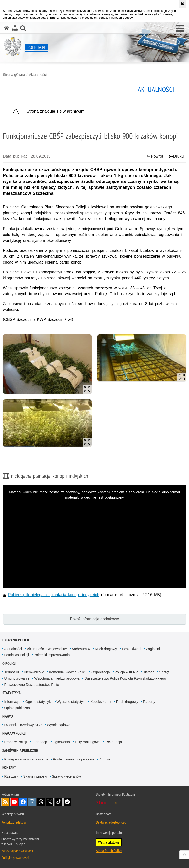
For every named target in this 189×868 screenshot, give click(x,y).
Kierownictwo (34, 672)
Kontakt (9, 768)
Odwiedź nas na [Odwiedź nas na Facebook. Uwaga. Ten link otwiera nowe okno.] (23, 802)
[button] (180, 29)
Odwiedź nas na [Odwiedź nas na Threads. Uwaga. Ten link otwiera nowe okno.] (41, 802)
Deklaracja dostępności (111, 822)
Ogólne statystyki (39, 702)
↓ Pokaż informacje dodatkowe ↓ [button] (94, 619)
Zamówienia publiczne (20, 750)
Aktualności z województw (47, 649)
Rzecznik (11, 776)
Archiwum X (81, 649)
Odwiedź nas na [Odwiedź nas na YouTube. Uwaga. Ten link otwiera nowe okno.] (14, 802)
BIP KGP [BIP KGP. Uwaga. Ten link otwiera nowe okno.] (115, 803)
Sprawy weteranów (66, 776)
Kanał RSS (5, 802)
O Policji (9, 663)
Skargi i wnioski (35, 776)
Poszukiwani (131, 649)
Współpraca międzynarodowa (57, 678)
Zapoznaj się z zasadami (17, 851)
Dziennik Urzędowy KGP (23, 725)
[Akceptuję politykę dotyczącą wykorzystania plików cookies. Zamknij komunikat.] (182, 4)
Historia (149, 672)
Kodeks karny (101, 702)
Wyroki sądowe (59, 725)
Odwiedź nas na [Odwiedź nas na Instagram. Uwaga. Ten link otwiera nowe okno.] (32, 802)
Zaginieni (153, 649)
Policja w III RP (126, 672)
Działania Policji (16, 640)
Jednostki (12, 672)
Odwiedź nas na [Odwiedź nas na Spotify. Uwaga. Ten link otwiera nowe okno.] (67, 802)
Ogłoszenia (61, 742)
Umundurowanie (17, 678)
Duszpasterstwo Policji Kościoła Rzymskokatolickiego (125, 678)
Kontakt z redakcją (14, 822)
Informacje (12, 702)
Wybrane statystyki (71, 702)
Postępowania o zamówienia (26, 759)
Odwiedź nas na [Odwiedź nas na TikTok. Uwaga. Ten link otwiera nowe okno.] (59, 802)
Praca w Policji (14, 733)
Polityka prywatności (15, 858)
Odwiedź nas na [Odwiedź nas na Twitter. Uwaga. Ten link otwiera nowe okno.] (50, 802)
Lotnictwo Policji (17, 655)
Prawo (8, 716)
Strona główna (14, 75)
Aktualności (38, 75)
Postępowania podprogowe (74, 759)
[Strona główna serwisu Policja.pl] (7, 28)
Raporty (149, 702)
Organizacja (101, 672)
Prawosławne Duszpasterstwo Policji (32, 685)
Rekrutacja (114, 742)
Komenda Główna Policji (68, 672)
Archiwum (107, 759)
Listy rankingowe (88, 742)
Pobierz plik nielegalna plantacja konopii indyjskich (54, 595)
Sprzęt (164, 672)
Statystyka (12, 693)
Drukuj (177, 156)
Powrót (155, 156)
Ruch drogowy (106, 649)
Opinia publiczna (17, 708)
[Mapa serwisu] (15, 28)
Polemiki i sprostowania (52, 655)
